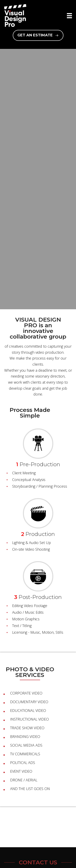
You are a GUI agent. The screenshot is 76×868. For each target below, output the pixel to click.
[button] (38, 35)
